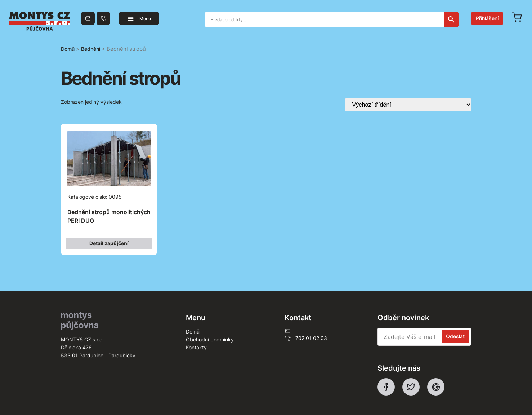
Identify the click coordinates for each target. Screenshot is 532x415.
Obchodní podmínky (210, 339)
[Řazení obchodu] (408, 105)
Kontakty (196, 347)
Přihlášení (487, 18)
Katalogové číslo (109, 181)
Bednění (91, 49)
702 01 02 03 (306, 338)
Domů (68, 49)
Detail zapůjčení (109, 243)
